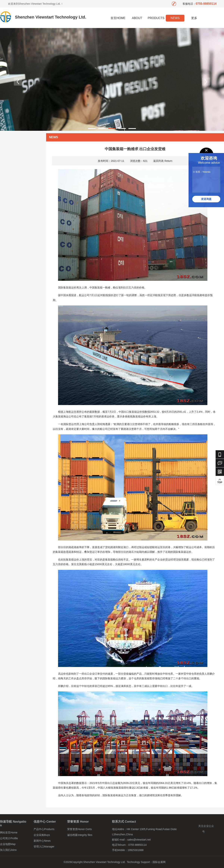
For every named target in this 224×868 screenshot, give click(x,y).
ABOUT (137, 18)
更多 (194, 18)
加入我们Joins (8, 850)
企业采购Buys (42, 835)
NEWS (175, 18)
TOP (220, 481)
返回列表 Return (163, 161)
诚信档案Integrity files (80, 835)
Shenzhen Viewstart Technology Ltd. (51, 17)
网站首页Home (9, 833)
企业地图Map (8, 844)
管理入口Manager (44, 847)
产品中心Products (44, 829)
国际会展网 (159, 862)
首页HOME (118, 18)
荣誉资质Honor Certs (79, 829)
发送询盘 (206, 199)
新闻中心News (42, 841)
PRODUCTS (156, 18)
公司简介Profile (9, 838)
